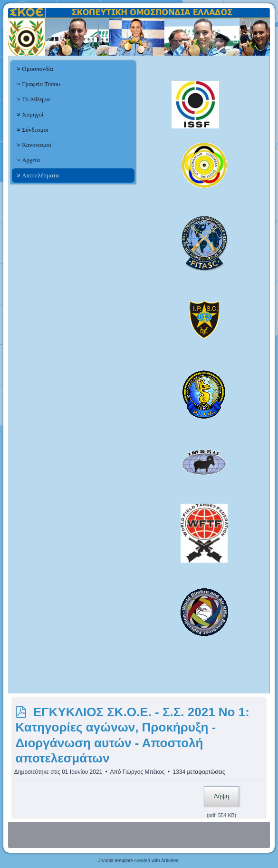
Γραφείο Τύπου (41, 84)
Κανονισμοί (36, 145)
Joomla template (116, 861)
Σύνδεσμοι (35, 130)
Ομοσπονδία (37, 69)
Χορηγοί (33, 114)
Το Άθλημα (36, 99)
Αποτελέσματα (40, 175)
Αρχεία (31, 160)
